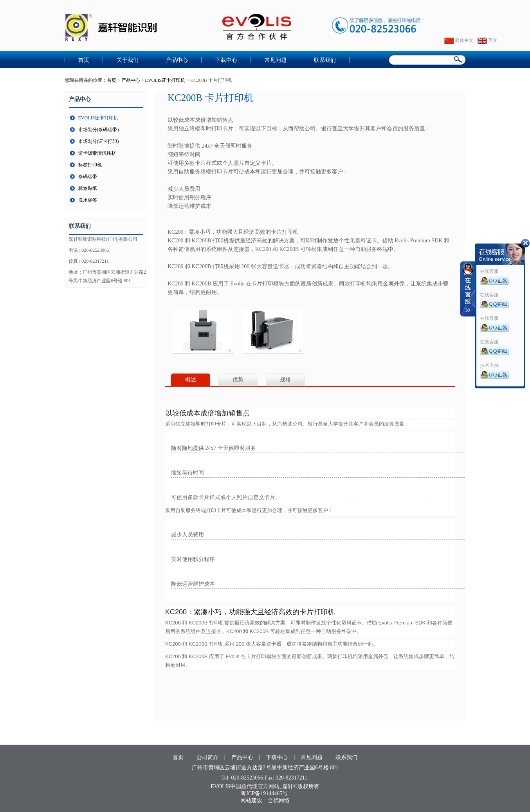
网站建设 (251, 800)
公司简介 (207, 757)
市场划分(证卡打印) (99, 141)
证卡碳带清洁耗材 (97, 153)
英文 (488, 40)
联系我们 (325, 60)
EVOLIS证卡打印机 (165, 80)
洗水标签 (88, 200)
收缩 (468, 289)
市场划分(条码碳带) (99, 130)
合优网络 (279, 800)
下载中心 (226, 60)
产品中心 (177, 60)
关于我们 (128, 60)
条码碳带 (88, 177)
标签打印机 (90, 165)
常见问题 (276, 60)
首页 (84, 60)
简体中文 (459, 40)
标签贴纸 (88, 188)
